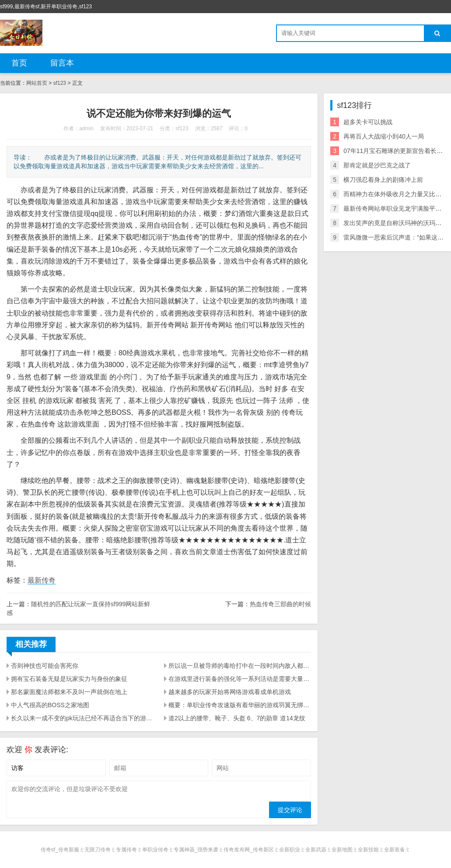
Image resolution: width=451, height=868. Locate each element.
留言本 (62, 63)
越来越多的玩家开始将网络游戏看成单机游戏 (230, 692)
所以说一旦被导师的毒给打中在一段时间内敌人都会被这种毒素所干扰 (240, 666)
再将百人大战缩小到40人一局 (384, 136)
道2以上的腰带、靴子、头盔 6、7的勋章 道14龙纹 (237, 718)
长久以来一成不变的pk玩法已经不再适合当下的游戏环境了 (82, 718)
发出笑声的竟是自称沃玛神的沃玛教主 (395, 223)
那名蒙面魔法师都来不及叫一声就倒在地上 (69, 692)
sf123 (60, 83)
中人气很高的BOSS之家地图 (50, 705)
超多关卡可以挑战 (368, 122)
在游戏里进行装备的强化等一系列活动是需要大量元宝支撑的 (240, 679)
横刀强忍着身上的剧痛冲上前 (383, 180)
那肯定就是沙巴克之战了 (377, 165)
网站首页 (37, 83)
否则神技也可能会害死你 (45, 666)
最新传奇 (42, 580)
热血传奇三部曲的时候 (280, 604)
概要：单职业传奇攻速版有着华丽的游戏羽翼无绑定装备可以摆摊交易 (240, 705)
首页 (19, 63)
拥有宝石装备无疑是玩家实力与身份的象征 (69, 679)
